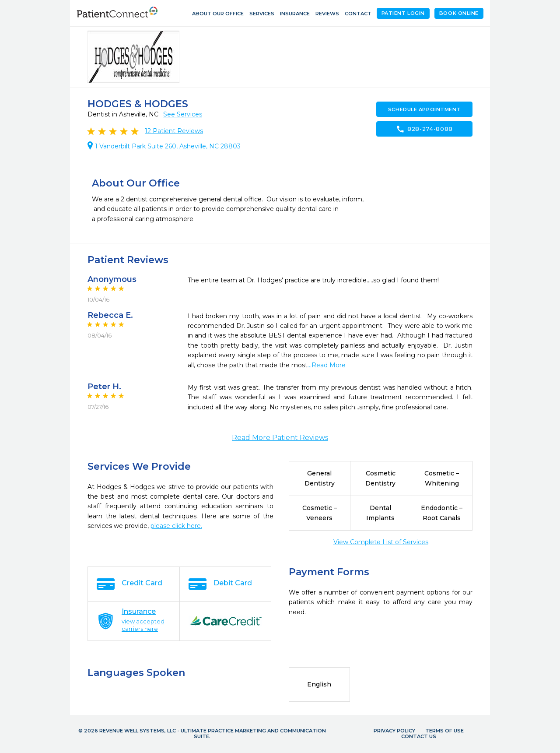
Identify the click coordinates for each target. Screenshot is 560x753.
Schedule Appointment (424, 109)
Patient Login (403, 13)
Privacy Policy (394, 731)
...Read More (327, 365)
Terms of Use (444, 731)
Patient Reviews (174, 131)
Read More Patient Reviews (280, 438)
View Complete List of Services (381, 542)
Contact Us (419, 736)
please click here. (176, 526)
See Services (183, 114)
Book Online (459, 13)
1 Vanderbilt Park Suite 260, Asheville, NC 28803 (168, 146)
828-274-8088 (424, 129)
